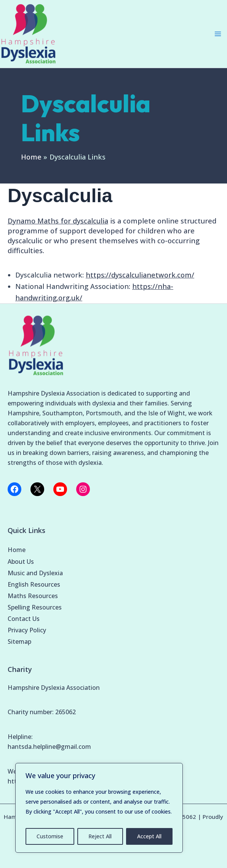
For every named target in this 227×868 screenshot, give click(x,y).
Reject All (100, 836)
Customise (50, 836)
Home (17, 550)
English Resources (34, 584)
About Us (21, 562)
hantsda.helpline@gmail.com (49, 747)
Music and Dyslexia (35, 573)
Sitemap (19, 641)
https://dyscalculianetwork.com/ (140, 275)
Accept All (149, 836)
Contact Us (24, 619)
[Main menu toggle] (218, 34)
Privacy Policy (27, 630)
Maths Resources (33, 596)
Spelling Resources (35, 607)
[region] (99, 808)
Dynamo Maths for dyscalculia (58, 221)
